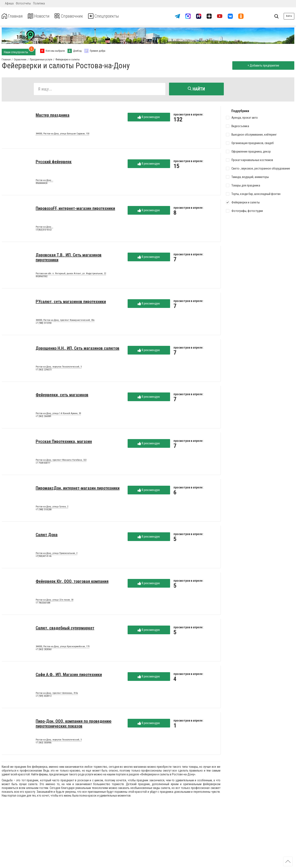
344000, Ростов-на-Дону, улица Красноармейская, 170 (63, 647)
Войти (289, 16)
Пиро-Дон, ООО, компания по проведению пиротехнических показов (74, 724)
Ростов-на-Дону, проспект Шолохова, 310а (57, 694)
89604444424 (42, 184)
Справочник (75, 16)
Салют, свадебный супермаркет (65, 629)
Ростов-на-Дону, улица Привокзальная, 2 (56, 554)
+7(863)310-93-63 (44, 231)
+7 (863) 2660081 (44, 417)
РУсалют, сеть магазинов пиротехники (71, 302)
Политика (39, 3)
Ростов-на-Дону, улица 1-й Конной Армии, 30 (58, 414)
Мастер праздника (53, 116)
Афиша (9, 3)
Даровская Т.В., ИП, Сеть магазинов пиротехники (69, 258)
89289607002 (42, 277)
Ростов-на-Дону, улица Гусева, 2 (52, 508)
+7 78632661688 (43, 604)
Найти (196, 89)
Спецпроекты (113, 16)
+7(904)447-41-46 (44, 557)
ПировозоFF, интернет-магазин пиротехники (75, 209)
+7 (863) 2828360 (44, 650)
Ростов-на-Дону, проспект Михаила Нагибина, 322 (61, 461)
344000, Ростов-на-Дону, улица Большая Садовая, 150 (62, 135)
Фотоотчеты (23, 3)
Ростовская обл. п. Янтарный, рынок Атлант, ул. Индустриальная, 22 (71, 274)
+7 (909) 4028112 (44, 697)
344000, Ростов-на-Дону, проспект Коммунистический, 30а (65, 321)
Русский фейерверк (54, 163)
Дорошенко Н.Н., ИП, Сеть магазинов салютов (78, 349)
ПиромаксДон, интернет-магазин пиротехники (78, 489)
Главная (13, 16)
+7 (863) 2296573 (44, 371)
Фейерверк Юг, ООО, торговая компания (72, 582)
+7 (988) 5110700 (44, 324)
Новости (42, 16)
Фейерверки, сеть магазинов (62, 396)
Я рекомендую (149, 118)
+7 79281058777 (43, 464)
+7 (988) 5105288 (44, 510)
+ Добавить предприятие (262, 65)
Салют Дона (47, 536)
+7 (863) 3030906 (44, 744)
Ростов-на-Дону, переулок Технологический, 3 (59, 368)
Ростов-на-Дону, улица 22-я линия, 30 (54, 601)
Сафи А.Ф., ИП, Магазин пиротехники (69, 675)
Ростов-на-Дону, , (44, 181)
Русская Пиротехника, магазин (64, 442)
